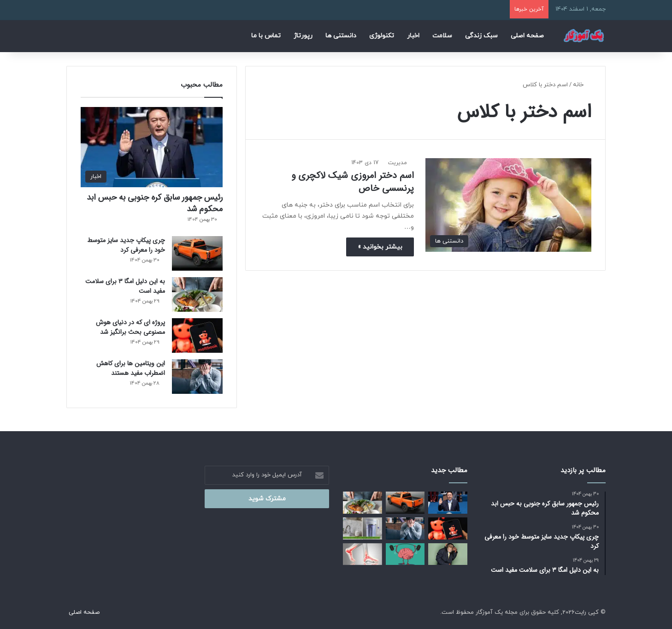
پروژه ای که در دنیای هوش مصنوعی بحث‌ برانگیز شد (130, 327)
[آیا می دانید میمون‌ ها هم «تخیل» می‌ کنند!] (448, 554)
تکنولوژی (382, 36)
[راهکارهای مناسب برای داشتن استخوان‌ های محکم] (363, 554)
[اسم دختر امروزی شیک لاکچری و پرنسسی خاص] (508, 205)
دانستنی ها (341, 36)
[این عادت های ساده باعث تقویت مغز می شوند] (405, 554)
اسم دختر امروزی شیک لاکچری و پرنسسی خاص (353, 182)
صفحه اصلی (527, 36)
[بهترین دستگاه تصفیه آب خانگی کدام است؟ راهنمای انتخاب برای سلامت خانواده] (363, 528)
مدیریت (398, 163)
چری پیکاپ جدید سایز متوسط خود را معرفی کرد (126, 245)
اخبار (413, 36)
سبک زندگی (481, 36)
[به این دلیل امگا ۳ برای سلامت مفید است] (197, 294)
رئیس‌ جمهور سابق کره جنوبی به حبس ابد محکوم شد (155, 203)
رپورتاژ (303, 36)
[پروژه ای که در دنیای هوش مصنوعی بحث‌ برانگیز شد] (197, 335)
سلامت (442, 36)
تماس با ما (266, 36)
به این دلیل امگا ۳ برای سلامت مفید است (125, 286)
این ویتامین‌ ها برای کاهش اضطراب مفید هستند (131, 368)
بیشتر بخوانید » (380, 247)
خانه (582, 85)
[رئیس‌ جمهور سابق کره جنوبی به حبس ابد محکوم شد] (152, 147)
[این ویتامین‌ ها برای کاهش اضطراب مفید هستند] (197, 377)
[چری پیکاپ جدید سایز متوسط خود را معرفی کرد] (197, 253)
